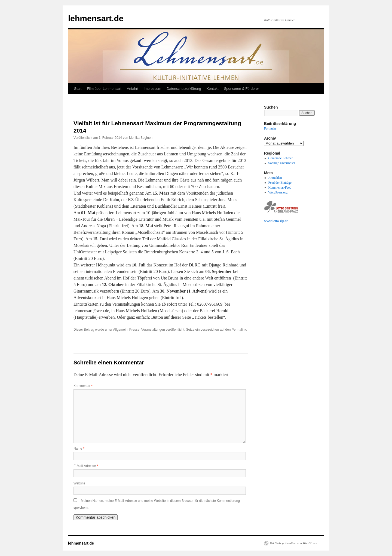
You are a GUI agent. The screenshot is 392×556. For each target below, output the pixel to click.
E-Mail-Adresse (86, 466)
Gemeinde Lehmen (281, 158)
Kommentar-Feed (280, 188)
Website (79, 483)
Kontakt (213, 89)
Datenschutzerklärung (184, 89)
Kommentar (83, 386)
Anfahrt (133, 89)
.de (286, 221)
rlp (282, 221)
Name (79, 449)
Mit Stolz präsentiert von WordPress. (293, 543)
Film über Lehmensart (104, 89)
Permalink (239, 330)
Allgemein (120, 330)
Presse (134, 330)
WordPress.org (278, 192)
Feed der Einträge (280, 183)
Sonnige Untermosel (282, 163)
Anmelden (275, 178)
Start (78, 89)
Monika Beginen (141, 138)
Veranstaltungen (153, 330)
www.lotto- (272, 221)
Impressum (152, 89)
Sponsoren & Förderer (242, 89)
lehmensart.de (96, 18)
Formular (270, 128)
